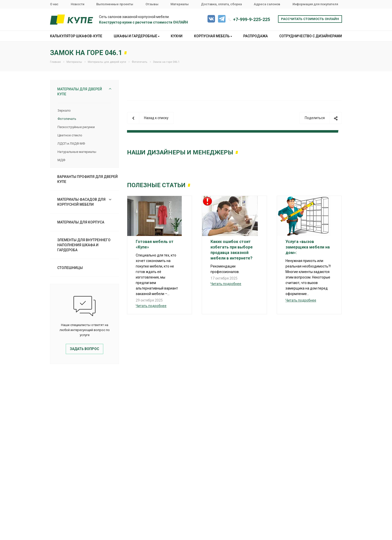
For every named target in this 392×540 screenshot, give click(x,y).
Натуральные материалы (77, 152)
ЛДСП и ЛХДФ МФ (71, 144)
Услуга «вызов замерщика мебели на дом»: (308, 247)
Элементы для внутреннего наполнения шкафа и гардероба (84, 245)
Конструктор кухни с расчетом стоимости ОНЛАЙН (143, 22)
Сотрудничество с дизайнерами (311, 36)
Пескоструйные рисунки (76, 127)
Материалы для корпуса (81, 222)
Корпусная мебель (213, 36)
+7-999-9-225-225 (251, 19)
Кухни (177, 36)
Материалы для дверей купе (80, 92)
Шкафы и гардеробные (137, 36)
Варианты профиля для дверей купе (87, 179)
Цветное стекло (70, 135)
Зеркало (64, 110)
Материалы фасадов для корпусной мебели (81, 202)
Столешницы (70, 268)
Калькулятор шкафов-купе (76, 36)
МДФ (61, 160)
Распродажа (255, 36)
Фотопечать (67, 119)
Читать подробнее (151, 306)
